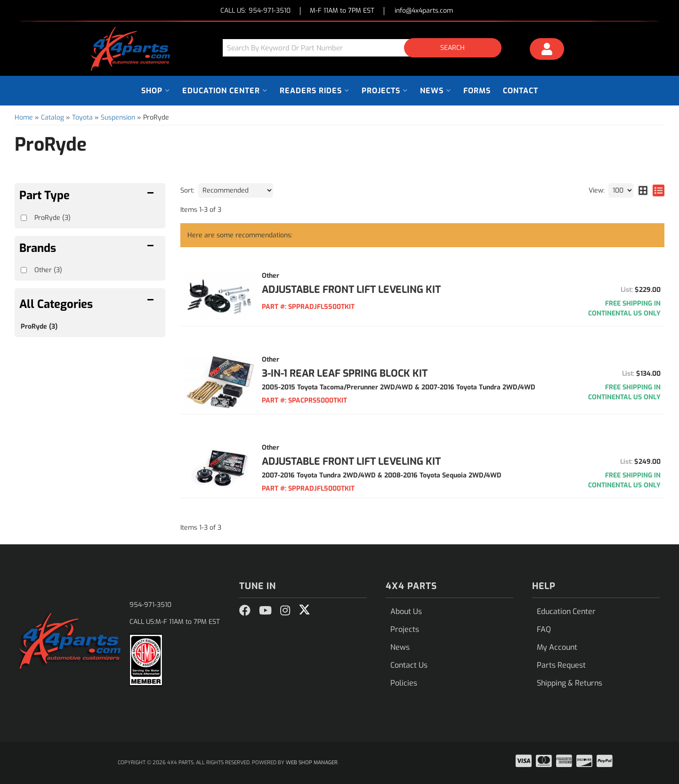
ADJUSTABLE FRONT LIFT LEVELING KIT (351, 290)
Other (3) (48, 270)
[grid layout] (643, 190)
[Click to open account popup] (547, 50)
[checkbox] (24, 270)
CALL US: (255, 11)
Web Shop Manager (312, 763)
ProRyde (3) (39, 327)
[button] (365, 48)
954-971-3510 (150, 605)
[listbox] (236, 190)
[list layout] (659, 190)
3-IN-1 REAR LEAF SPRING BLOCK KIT (345, 373)
